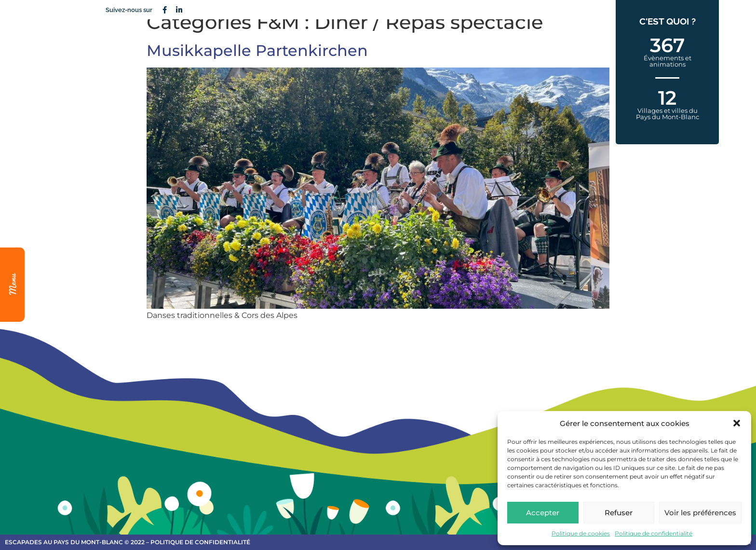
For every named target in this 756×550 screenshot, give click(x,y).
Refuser (619, 513)
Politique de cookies (581, 533)
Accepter (543, 513)
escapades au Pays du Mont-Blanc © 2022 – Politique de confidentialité (128, 542)
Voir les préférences (700, 513)
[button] (737, 423)
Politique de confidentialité (654, 533)
